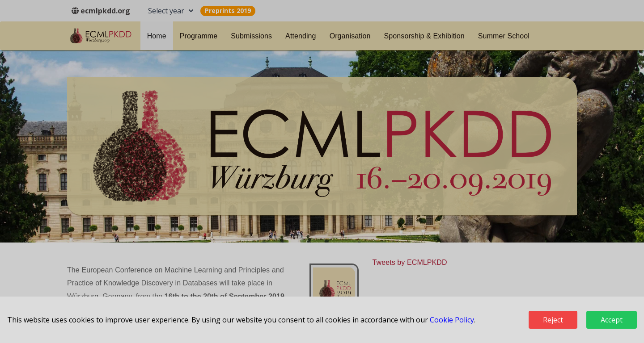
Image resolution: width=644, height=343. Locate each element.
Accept (612, 320)
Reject (553, 320)
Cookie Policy (452, 320)
